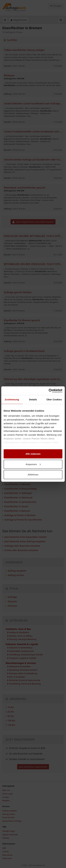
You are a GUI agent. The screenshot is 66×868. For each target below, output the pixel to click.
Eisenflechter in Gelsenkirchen (21, 502)
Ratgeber (6, 800)
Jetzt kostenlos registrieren (33, 767)
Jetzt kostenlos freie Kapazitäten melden (26, 537)
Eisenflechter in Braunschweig (21, 489)
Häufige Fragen (9, 831)
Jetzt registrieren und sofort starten (33, 222)
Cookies (6, 851)
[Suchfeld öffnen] (61, 20)
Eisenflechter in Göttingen (18, 493)
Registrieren (19, 20)
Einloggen (56, 6)
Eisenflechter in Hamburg (18, 458)
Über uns (6, 790)
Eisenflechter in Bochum (17, 511)
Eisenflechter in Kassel (16, 506)
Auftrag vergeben (52, 412)
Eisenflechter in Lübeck (17, 480)
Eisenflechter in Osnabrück (19, 466)
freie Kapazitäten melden (19, 414)
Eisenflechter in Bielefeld (18, 475)
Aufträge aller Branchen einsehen (22, 546)
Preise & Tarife (8, 817)
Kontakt (6, 797)
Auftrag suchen (16, 575)
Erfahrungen (8, 794)
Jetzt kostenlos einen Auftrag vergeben (25, 541)
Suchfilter (11, 40)
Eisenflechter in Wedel (16, 462)
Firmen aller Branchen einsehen (21, 550)
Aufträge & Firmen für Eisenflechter (23, 520)
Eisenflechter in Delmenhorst (20, 453)
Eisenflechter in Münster (17, 484)
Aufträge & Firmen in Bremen (20, 515)
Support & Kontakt (10, 835)
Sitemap (6, 838)
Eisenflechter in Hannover (18, 471)
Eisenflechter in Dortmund (18, 498)
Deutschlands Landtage (12, 821)
